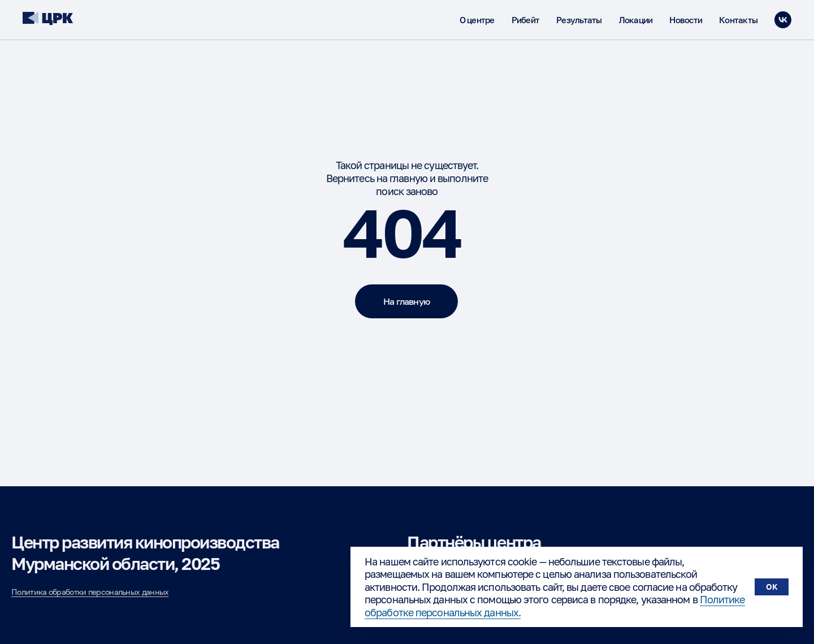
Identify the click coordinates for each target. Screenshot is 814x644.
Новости (686, 20)
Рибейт (526, 20)
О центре (477, 20)
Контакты (738, 20)
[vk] (783, 20)
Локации (636, 20)
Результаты (579, 20)
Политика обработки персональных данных (90, 592)
